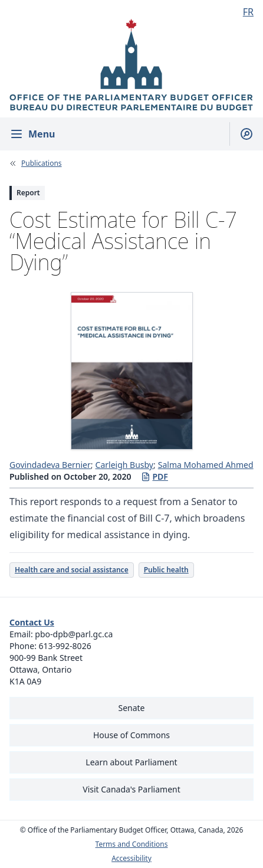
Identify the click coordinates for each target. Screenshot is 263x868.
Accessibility (131, 859)
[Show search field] (241, 134)
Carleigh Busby (124, 465)
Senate (131, 708)
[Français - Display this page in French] (244, 12)
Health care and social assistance (72, 570)
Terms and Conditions (132, 844)
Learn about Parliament (131, 762)
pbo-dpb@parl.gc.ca (74, 634)
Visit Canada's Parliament (131, 789)
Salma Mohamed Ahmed (206, 465)
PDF (154, 476)
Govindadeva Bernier (50, 465)
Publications (42, 163)
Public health (166, 570)
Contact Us (32, 622)
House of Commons (131, 735)
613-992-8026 (65, 646)
